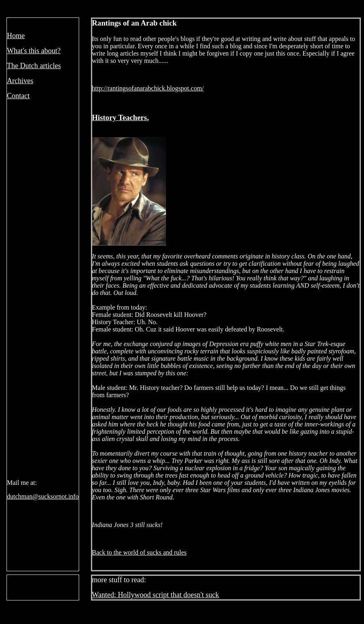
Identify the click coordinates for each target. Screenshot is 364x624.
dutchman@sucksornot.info (43, 496)
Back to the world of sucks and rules (139, 552)
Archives (20, 81)
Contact (18, 96)
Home (16, 36)
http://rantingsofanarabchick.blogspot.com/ (148, 88)
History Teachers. (121, 117)
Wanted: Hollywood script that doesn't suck (156, 595)
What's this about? (34, 51)
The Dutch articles (34, 66)
